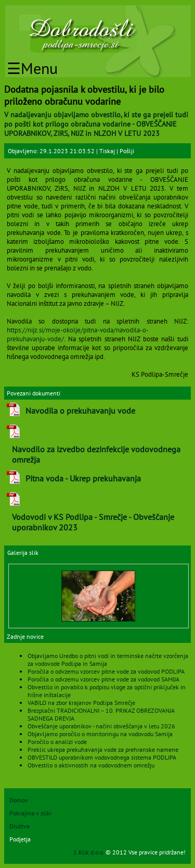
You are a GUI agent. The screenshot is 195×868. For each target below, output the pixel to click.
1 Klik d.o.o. (89, 852)
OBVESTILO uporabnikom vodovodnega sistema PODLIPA (102, 757)
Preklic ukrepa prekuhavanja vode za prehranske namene (103, 749)
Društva (19, 826)
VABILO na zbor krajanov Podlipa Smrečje (81, 703)
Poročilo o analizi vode (57, 742)
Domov (19, 800)
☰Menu (32, 68)
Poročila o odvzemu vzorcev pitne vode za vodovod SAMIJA (103, 679)
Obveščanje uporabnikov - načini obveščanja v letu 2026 (101, 726)
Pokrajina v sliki (30, 813)
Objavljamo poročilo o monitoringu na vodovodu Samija (100, 734)
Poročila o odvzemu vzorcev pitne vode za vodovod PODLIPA (106, 671)
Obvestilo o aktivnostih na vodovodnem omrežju (91, 765)
